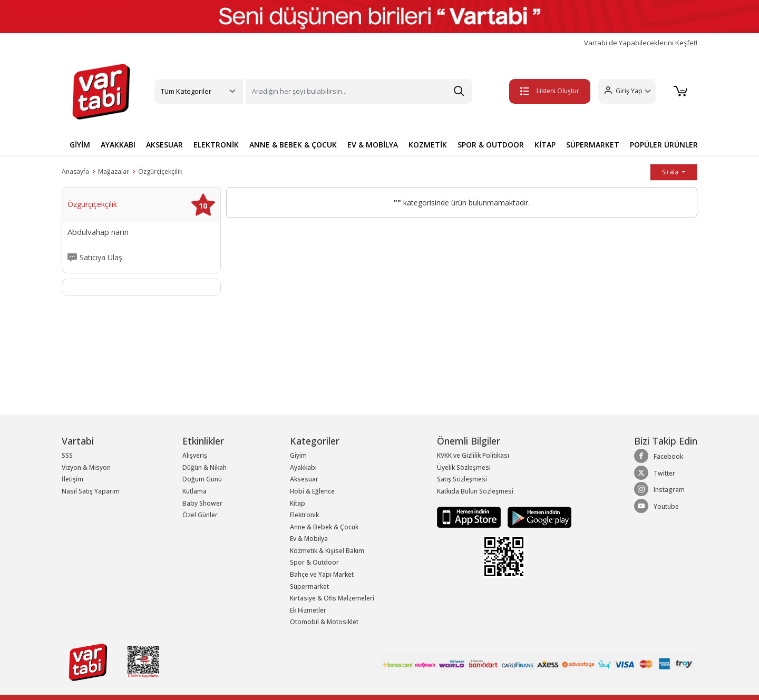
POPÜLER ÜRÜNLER (664, 145)
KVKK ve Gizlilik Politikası (473, 455)
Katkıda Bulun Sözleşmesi (475, 491)
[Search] (359, 91)
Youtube (656, 506)
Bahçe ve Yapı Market (322, 574)
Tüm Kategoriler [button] (186, 91)
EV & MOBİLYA (373, 145)
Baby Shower (202, 503)
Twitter (655, 473)
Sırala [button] (671, 172)
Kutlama (194, 491)
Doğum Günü (202, 479)
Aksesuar (304, 479)
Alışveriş (195, 455)
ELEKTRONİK (216, 145)
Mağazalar (114, 171)
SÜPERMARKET (593, 145)
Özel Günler (200, 515)
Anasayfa (75, 171)
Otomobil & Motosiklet (324, 622)
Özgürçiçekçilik (160, 171)
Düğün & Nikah (205, 467)
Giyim (298, 455)
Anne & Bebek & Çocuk (324, 527)
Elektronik (304, 515)
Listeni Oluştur (548, 91)
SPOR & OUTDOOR (491, 145)
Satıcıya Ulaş (101, 258)
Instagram (659, 489)
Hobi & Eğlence (312, 491)
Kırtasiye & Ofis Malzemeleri (332, 598)
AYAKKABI (118, 145)
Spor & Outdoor (314, 562)
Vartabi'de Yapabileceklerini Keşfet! (641, 43)
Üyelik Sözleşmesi (464, 467)
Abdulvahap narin (98, 232)
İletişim (72, 479)
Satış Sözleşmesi (462, 479)
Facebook (659, 456)
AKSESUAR (164, 145)
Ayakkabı (303, 467)
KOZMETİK (428, 145)
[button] (625, 91)
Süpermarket (309, 586)
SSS (67, 455)
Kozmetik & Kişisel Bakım (327, 551)
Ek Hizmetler (308, 610)
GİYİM (80, 145)
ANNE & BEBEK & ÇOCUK (293, 145)
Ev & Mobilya (309, 539)
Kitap (298, 503)
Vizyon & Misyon (86, 467)
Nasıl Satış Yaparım (91, 491)
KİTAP (545, 145)
